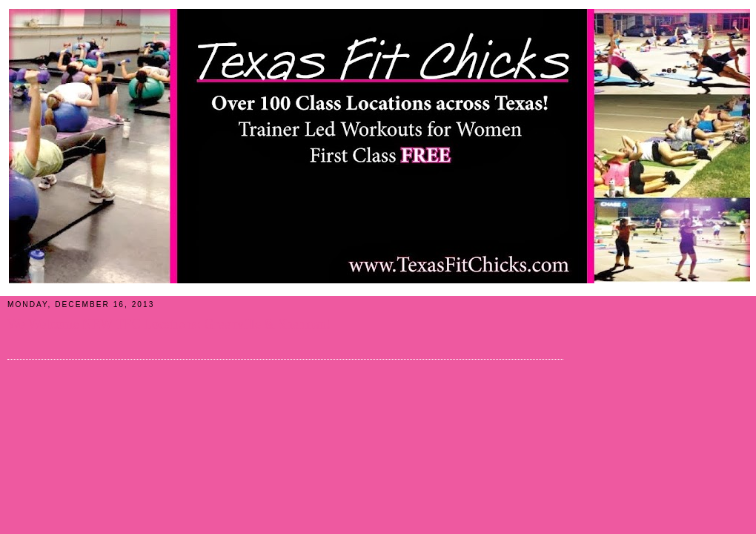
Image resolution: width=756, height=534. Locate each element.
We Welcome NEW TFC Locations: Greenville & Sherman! (169, 324)
